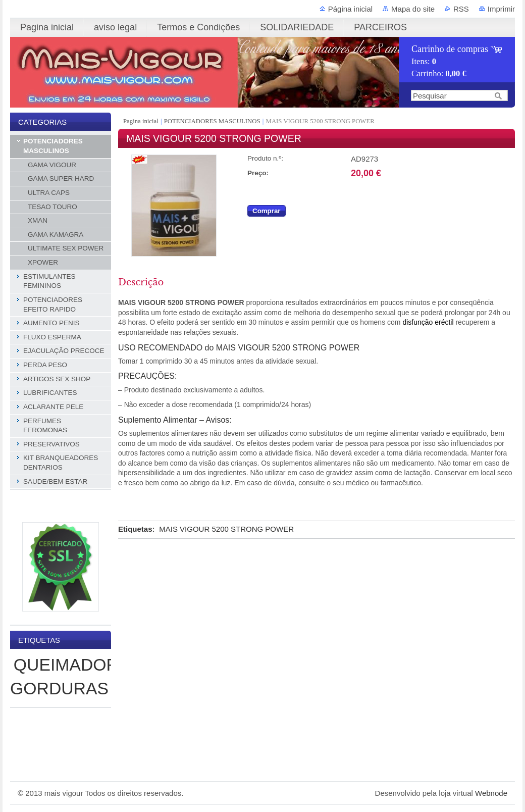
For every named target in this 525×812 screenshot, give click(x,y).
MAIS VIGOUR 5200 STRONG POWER (226, 529)
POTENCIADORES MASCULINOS (212, 121)
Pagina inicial (142, 121)
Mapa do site (413, 9)
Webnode (491, 793)
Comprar (267, 211)
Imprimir (501, 9)
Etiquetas (135, 529)
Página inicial (350, 9)
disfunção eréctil (428, 322)
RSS (461, 9)
